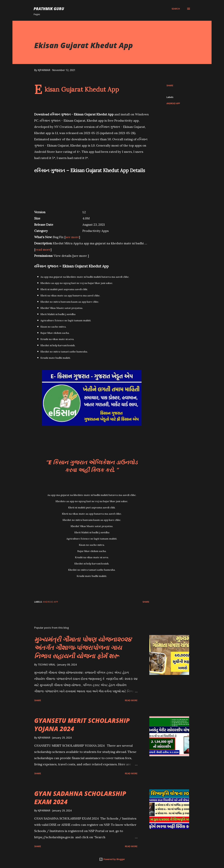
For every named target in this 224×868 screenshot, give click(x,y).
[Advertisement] (92, 190)
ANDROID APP (173, 103)
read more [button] (43, 249)
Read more (131, 700)
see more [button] (72, 237)
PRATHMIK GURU (49, 9)
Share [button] (170, 85)
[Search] (176, 9)
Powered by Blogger (112, 859)
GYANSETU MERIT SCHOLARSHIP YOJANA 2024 (82, 725)
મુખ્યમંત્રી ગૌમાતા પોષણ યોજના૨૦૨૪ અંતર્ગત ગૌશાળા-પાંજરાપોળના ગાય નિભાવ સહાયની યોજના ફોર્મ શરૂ (83, 647)
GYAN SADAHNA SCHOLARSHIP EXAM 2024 (80, 798)
